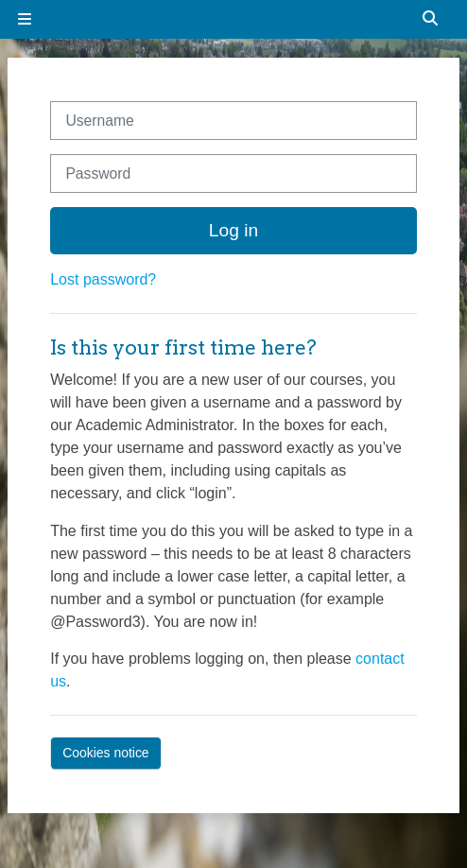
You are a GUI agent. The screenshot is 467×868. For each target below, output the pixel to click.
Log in (233, 230)
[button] (431, 19)
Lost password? (103, 279)
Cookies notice (105, 753)
